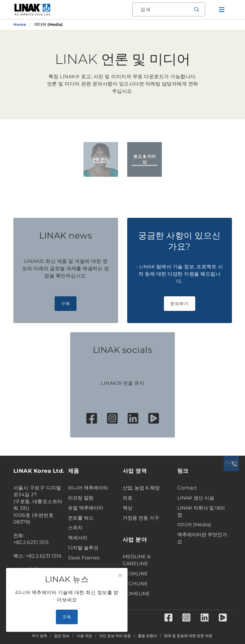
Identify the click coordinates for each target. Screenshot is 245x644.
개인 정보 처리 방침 (115, 636)
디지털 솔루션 (83, 548)
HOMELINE (136, 594)
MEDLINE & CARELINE (137, 560)
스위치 (75, 528)
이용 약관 (84, 636)
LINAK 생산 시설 (196, 498)
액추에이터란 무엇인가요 (202, 538)
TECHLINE (135, 584)
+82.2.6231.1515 (31, 542)
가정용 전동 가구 (141, 518)
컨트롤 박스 (81, 518)
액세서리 (78, 538)
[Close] (120, 576)
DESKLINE (135, 574)
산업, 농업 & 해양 (141, 488)
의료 (128, 498)
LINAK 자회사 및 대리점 (201, 511)
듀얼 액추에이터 (86, 508)
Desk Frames (84, 558)
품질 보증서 (147, 636)
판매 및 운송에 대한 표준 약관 (188, 636)
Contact (187, 488)
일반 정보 (62, 636)
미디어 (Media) (194, 525)
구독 (66, 304)
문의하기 (180, 304)
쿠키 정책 (39, 636)
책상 (128, 508)
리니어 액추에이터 (88, 488)
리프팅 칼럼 (81, 498)
